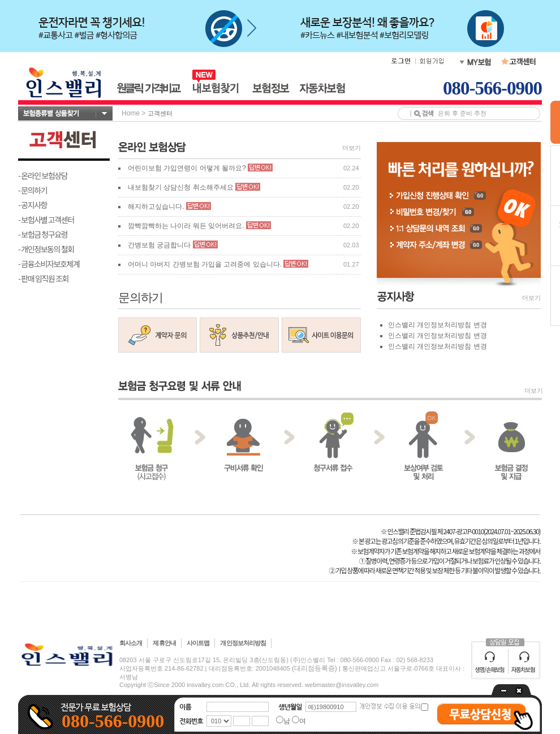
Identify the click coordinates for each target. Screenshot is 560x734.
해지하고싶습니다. (156, 207)
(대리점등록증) (315, 668)
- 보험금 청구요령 (43, 234)
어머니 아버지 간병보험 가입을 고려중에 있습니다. (205, 264)
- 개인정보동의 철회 (46, 249)
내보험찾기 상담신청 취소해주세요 (181, 187)
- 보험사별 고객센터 (46, 220)
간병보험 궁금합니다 (159, 245)
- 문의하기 (33, 190)
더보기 (352, 148)
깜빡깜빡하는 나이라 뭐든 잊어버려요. (187, 226)
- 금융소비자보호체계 (49, 264)
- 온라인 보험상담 (43, 175)
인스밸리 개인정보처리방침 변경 (438, 325)
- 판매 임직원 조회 (43, 278)
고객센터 (160, 113)
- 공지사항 (33, 205)
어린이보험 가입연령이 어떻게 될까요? (187, 168)
